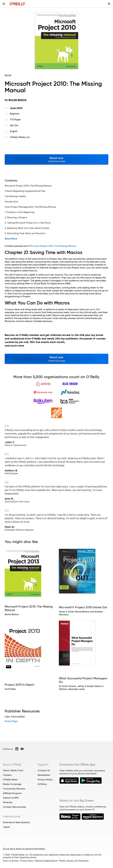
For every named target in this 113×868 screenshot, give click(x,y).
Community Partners (14, 789)
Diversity (8, 802)
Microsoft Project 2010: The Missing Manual (53, 246)
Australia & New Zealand (16, 822)
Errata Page (11, 721)
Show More (11, 239)
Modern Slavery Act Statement (74, 861)
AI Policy (42, 784)
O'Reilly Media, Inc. (20, 137)
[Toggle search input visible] (109, 4)
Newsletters (44, 775)
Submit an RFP (11, 798)
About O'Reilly (12, 764)
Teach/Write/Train (13, 770)
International (12, 816)
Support (43, 764)
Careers (7, 775)
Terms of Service (11, 861)
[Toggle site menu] (4, 4)
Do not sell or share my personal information (24, 849)
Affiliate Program (12, 793)
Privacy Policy (45, 780)
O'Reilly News (10, 780)
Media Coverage (12, 784)
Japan (6, 827)
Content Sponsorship (14, 807)
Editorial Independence (46, 861)
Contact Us (44, 770)
